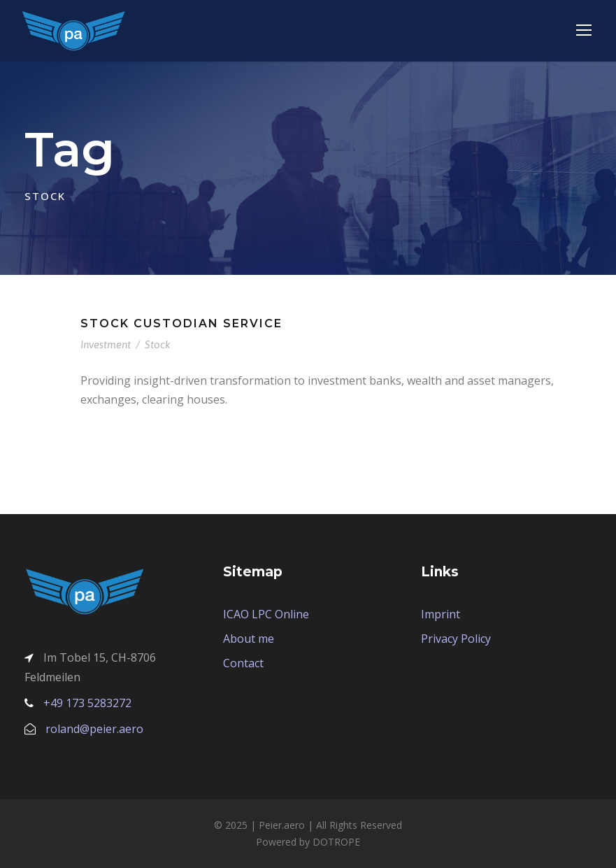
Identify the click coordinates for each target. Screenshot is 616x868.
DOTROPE (336, 842)
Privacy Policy (456, 639)
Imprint (440, 614)
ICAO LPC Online (266, 614)
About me (249, 639)
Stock (158, 344)
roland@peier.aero (94, 729)
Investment (106, 344)
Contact (243, 663)
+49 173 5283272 (87, 703)
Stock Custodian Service (181, 323)
